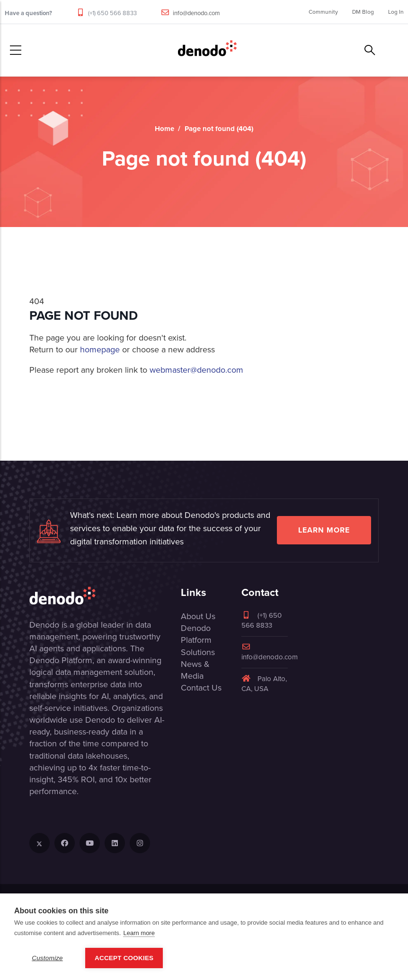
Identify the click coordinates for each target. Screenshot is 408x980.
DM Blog (363, 12)
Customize (47, 958)
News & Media (195, 670)
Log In (396, 12)
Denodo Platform (196, 634)
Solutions (198, 652)
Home (164, 129)
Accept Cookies (124, 958)
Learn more (324, 530)
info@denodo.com (196, 13)
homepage (100, 350)
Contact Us (201, 688)
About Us (198, 616)
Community (323, 12)
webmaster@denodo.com (196, 370)
